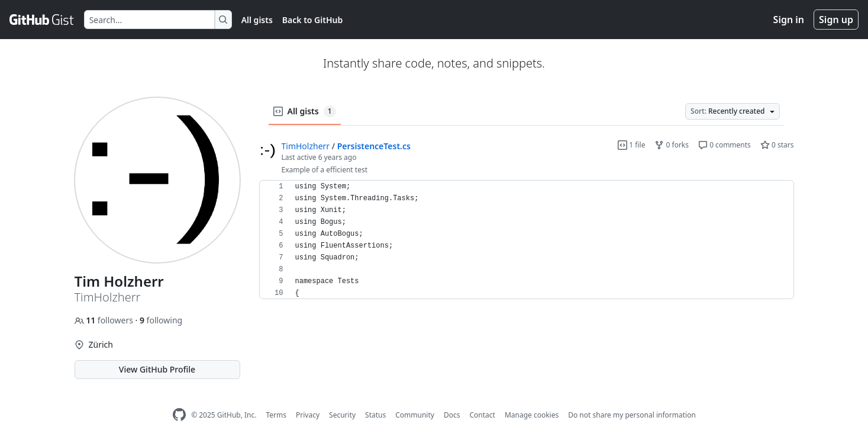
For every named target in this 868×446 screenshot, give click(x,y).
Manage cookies (532, 415)
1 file (631, 145)
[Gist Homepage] (42, 20)
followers (105, 320)
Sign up (836, 20)
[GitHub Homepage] (179, 415)
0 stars (777, 145)
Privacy (308, 415)
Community (415, 415)
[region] (527, 240)
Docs (452, 415)
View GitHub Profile (157, 369)
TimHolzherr (306, 146)
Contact (482, 415)
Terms (276, 415)
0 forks (672, 145)
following (161, 320)
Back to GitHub (312, 20)
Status (375, 415)
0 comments (725, 145)
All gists (257, 20)
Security (342, 415)
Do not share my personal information (632, 415)
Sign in (789, 20)
